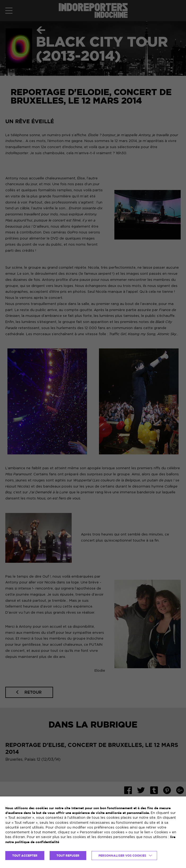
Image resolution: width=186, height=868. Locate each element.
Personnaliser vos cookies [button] (122, 856)
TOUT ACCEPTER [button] (25, 856)
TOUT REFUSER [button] (68, 856)
